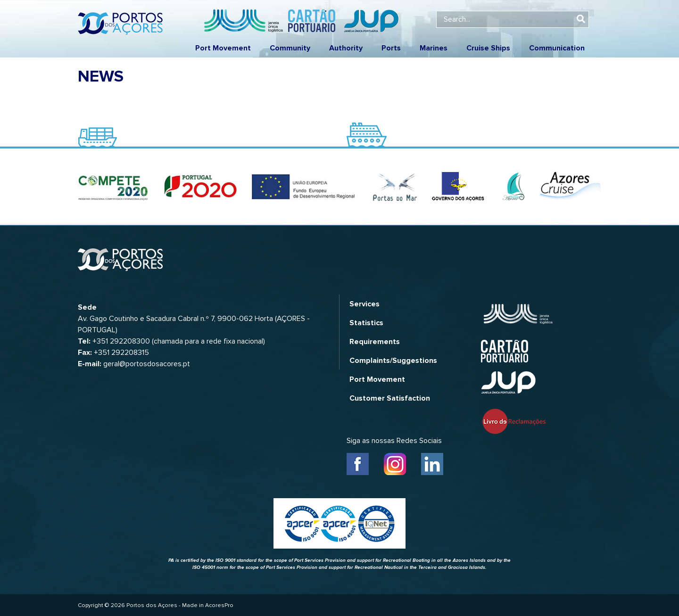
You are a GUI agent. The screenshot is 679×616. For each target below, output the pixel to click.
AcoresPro (219, 605)
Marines (434, 48)
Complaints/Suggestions (393, 361)
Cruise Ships (488, 48)
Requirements (375, 342)
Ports (391, 48)
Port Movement (223, 48)
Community (290, 48)
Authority (346, 48)
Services (364, 304)
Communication (557, 48)
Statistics (366, 323)
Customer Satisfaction (390, 398)
